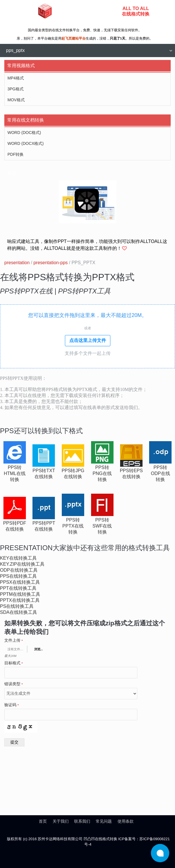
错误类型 (14, 684)
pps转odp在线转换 (160, 473)
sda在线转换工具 (19, 612)
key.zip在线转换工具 (22, 564)
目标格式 (14, 663)
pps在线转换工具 (18, 576)
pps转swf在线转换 (102, 526)
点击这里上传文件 (88, 340)
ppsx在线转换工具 (20, 582)
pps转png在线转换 (102, 473)
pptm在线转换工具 (20, 594)
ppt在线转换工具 (18, 588)
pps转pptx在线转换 (73, 526)
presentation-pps (50, 263)
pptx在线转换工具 (20, 600)
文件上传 (14, 641)
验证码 (12, 705)
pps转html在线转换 (15, 473)
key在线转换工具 (18, 558)
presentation (17, 263)
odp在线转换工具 (19, 570)
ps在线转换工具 (17, 606)
